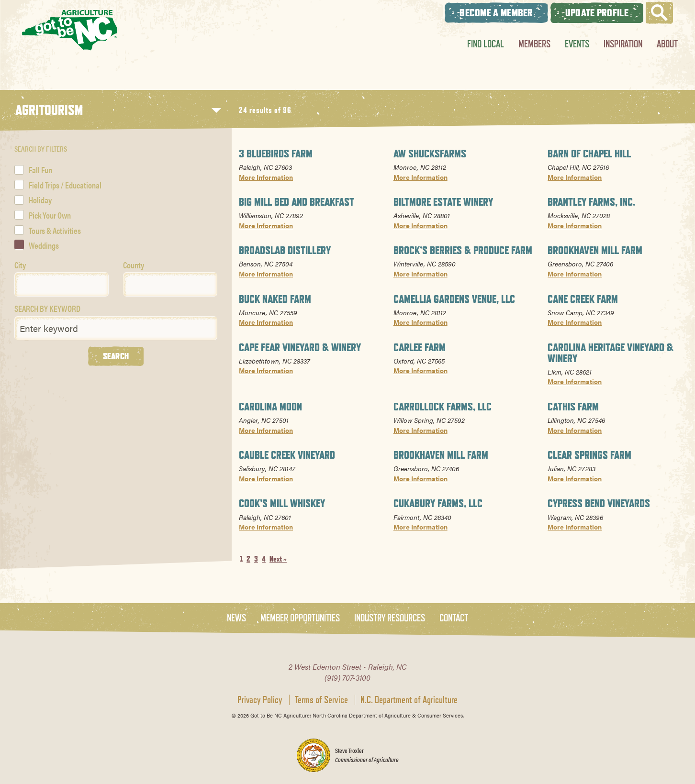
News (236, 618)
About (667, 44)
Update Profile (597, 13)
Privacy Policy (260, 700)
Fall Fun (40, 170)
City (20, 265)
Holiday (40, 200)
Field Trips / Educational (65, 185)
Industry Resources (390, 618)
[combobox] (62, 284)
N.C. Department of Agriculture (409, 700)
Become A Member (496, 13)
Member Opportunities (300, 618)
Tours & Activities (55, 230)
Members (534, 44)
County (134, 265)
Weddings (44, 245)
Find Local (486, 44)
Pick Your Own (50, 215)
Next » (278, 559)
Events (577, 44)
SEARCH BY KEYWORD (47, 308)
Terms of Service (321, 700)
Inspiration (623, 44)
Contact (454, 618)
